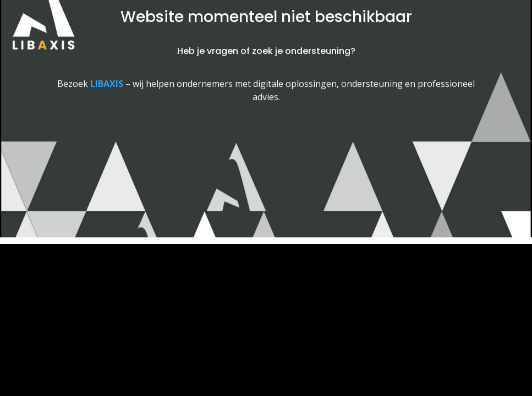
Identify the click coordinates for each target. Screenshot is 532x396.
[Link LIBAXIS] (107, 81)
